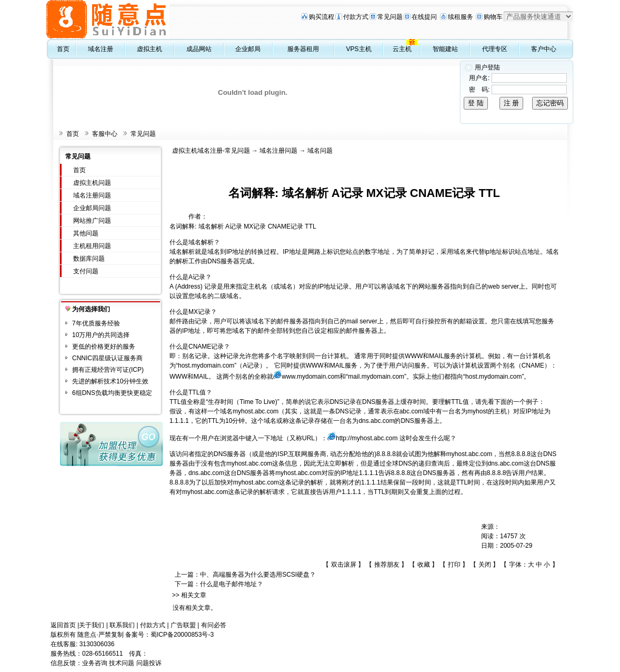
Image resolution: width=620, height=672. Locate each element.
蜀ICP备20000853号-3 (182, 635)
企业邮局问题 (92, 208)
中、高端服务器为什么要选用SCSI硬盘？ (258, 575)
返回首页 (63, 625)
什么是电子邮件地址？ (232, 584)
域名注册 (101, 49)
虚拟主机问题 (92, 183)
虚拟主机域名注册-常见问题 (211, 151)
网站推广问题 (92, 221)
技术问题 (122, 663)
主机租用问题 (92, 246)
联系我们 (122, 625)
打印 (454, 565)
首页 (63, 49)
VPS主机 (359, 49)
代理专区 (495, 49)
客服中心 (105, 134)
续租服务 (461, 17)
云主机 (402, 49)
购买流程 (322, 17)
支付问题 (86, 271)
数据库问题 (89, 259)
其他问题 (86, 233)
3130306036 (97, 644)
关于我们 (92, 625)
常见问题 (390, 17)
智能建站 (445, 49)
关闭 (485, 565)
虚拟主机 (149, 49)
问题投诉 (149, 663)
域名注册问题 (92, 195)
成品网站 (199, 49)
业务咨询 (95, 663)
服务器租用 (303, 49)
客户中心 (544, 49)
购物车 (493, 17)
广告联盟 (183, 625)
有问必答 (214, 625)
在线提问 (424, 17)
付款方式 (356, 17)
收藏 (424, 565)
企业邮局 (248, 49)
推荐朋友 (387, 565)
